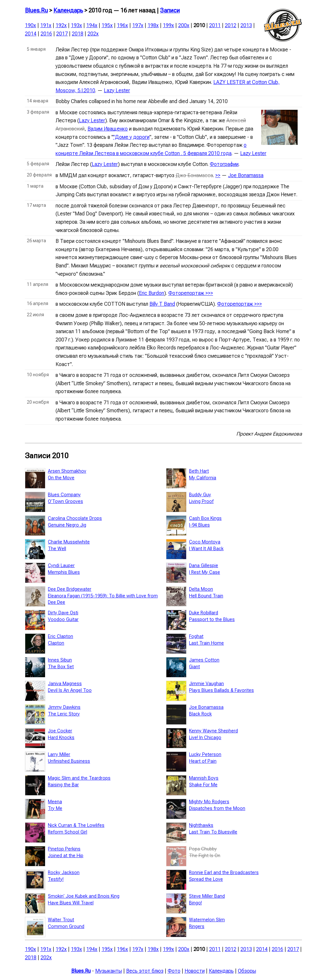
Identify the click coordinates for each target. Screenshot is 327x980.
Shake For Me (203, 785)
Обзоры (247, 971)
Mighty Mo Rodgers (209, 802)
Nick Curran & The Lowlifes (76, 825)
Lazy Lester (117, 90)
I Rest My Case (205, 572)
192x (61, 25)
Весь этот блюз (145, 971)
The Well (57, 549)
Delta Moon (201, 589)
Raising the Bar (63, 785)
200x (184, 25)
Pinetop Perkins (64, 849)
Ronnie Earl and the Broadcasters (224, 873)
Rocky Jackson (64, 873)
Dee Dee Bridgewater (70, 589)
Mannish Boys (204, 778)
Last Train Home (206, 643)
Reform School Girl (68, 832)
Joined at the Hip (66, 856)
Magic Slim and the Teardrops (79, 778)
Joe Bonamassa (246, 175)
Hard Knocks (61, 738)
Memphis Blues (64, 572)
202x (93, 34)
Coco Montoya (205, 542)
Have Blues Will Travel (71, 903)
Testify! (56, 879)
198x (153, 25)
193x (76, 25)
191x (46, 25)
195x (107, 25)
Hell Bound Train (206, 596)
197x (138, 25)
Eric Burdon (152, 293)
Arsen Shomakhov (67, 471)
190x (30, 25)
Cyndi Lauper (61, 566)
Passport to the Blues (212, 620)
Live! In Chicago (205, 738)
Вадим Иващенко (108, 129)
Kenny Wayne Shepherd (213, 731)
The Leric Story (64, 714)
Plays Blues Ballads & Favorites (221, 690)
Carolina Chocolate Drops (75, 518)
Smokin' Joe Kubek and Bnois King (84, 896)
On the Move (61, 478)
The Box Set (61, 667)
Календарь (68, 11)
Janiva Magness (65, 684)
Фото (174, 971)
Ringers (197, 927)
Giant (194, 667)
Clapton (56, 643)
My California (203, 478)
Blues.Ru (36, 11)
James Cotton (204, 660)
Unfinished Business (69, 761)
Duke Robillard (204, 613)
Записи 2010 (47, 456)
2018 (78, 34)
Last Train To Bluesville (213, 832)
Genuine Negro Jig (67, 525)
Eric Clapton (61, 636)
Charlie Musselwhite (69, 542)
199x (168, 25)
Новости (195, 971)
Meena (55, 802)
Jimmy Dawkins (64, 707)
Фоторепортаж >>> (191, 293)
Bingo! (195, 903)
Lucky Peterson (205, 755)
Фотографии (224, 164)
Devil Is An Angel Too (70, 690)
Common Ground (66, 927)
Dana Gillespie (204, 566)
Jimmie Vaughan (206, 684)
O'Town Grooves (65, 501)
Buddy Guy (200, 495)
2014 (31, 34)
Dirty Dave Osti (63, 613)
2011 (215, 25)
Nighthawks (201, 825)
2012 (231, 25)
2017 (62, 34)
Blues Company (64, 495)
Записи (170, 11)
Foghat (196, 636)
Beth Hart (199, 471)
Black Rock (200, 714)
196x (122, 25)
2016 (46, 34)
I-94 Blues (199, 525)
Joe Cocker (60, 731)
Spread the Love (206, 879)
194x (92, 25)
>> (218, 175)
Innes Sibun (60, 660)
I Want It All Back (206, 549)
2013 (246, 25)
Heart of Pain (203, 761)
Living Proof (201, 501)
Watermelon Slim (207, 920)
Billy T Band (162, 304)
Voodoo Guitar (63, 620)
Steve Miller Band (207, 896)
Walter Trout (61, 920)
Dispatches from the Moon (217, 808)
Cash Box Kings (205, 518)
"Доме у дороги (131, 137)
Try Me (55, 808)
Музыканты (109, 971)
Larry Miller (59, 755)
